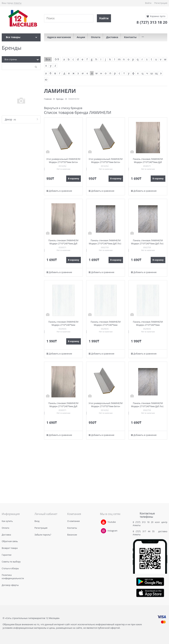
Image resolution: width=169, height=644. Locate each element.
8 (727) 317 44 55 (145, 531)
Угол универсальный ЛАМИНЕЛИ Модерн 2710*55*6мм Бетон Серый (63, 162)
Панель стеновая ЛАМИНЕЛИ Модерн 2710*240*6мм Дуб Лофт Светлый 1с (106, 244)
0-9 (57, 59)
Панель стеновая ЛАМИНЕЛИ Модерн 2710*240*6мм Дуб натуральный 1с (148, 162)
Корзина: (157, 16)
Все (48, 59)
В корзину (74, 179)
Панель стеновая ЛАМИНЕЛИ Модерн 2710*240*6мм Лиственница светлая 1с (63, 325)
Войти (148, 3)
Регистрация (161, 3)
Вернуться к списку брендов (63, 108)
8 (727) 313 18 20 (143, 522)
